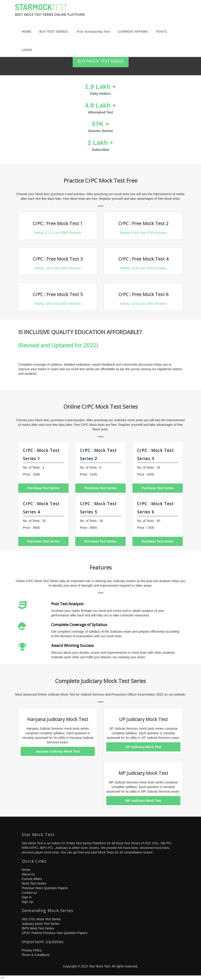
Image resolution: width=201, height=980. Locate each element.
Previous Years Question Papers (45, 888)
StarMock (50, 11)
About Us (28, 874)
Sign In (27, 897)
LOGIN (27, 50)
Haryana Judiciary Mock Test (58, 751)
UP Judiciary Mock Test (143, 747)
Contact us (29, 893)
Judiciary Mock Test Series (41, 924)
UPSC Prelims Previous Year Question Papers (55, 933)
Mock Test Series (34, 883)
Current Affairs (32, 879)
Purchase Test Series (44, 488)
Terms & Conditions (36, 955)
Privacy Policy (32, 950)
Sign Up (27, 902)
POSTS (161, 32)
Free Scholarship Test (93, 32)
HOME (26, 32)
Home (26, 870)
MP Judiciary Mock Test (143, 801)
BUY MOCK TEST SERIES (101, 61)
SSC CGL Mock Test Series (41, 919)
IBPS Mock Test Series (38, 928)
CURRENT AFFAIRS (133, 32)
